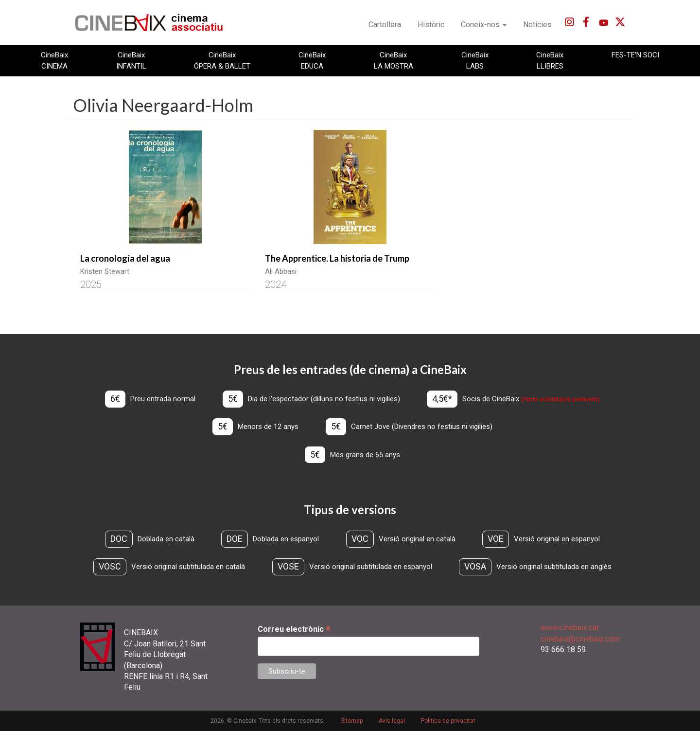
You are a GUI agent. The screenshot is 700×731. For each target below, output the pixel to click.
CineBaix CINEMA (54, 60)
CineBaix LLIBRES (550, 60)
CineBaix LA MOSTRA (394, 60)
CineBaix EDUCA (312, 60)
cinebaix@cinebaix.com (580, 639)
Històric (431, 25)
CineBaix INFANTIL (131, 60)
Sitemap (352, 721)
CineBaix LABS (475, 60)
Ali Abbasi (281, 271)
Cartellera (385, 25)
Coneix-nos (484, 25)
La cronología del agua (125, 258)
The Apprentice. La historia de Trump (337, 258)
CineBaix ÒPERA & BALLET (222, 60)
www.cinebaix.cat (570, 628)
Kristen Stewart (105, 271)
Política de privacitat (448, 721)
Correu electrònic (294, 629)
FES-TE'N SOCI (635, 55)
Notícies (537, 25)
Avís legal (392, 721)
